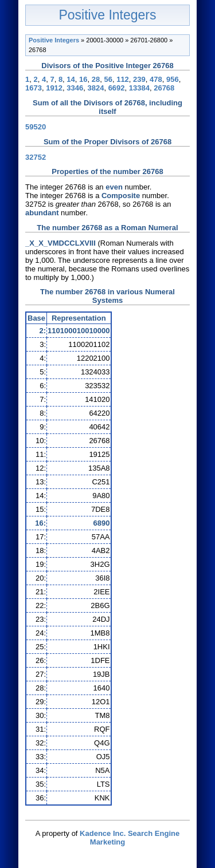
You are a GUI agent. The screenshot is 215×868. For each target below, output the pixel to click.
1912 (54, 88)
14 (71, 79)
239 (139, 79)
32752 (36, 157)
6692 (117, 88)
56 (108, 79)
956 (173, 79)
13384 (139, 88)
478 (156, 79)
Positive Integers (107, 15)
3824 (95, 88)
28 (96, 79)
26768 (164, 88)
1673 (34, 88)
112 (123, 79)
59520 (36, 127)
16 (83, 79)
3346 (75, 88)
